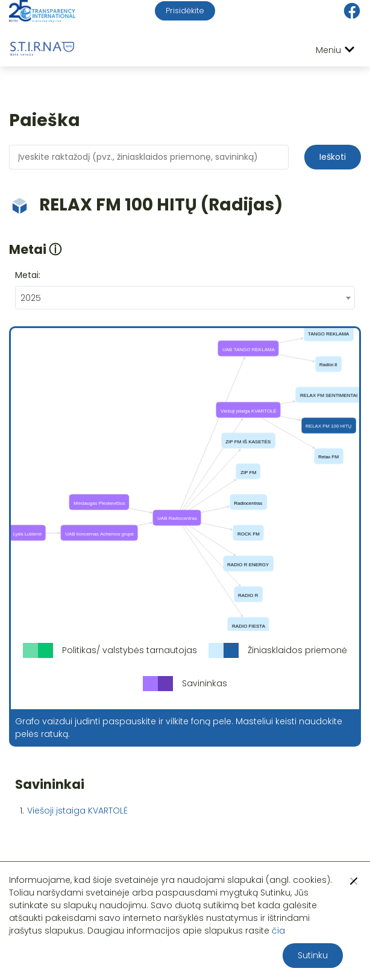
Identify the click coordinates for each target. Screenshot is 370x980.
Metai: (28, 275)
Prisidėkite (185, 11)
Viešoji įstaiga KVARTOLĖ (77, 811)
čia (278, 931)
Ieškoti (333, 157)
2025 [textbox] (31, 298)
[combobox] (185, 298)
